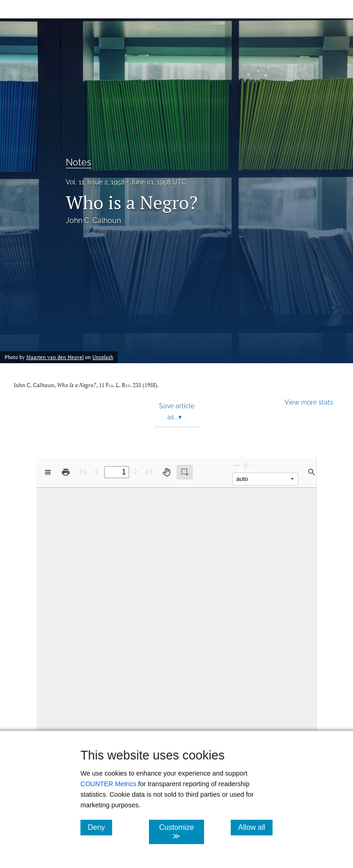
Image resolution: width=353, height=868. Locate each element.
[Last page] (148, 471)
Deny (100, 827)
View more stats (309, 402)
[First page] (84, 471)
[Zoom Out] (237, 465)
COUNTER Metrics (108, 784)
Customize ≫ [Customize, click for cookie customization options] (181, 832)
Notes (79, 162)
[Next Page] (136, 471)
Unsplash (103, 357)
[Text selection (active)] (185, 472)
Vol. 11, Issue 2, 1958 (95, 182)
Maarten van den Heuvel (55, 357)
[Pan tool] (166, 472)
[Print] (66, 472)
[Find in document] (312, 472)
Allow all (255, 827)
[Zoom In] (246, 465)
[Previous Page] (97, 471)
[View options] (48, 472)
